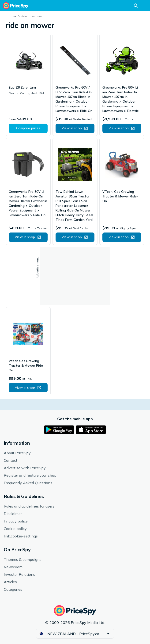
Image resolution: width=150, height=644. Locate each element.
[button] (28, 128)
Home (12, 16)
